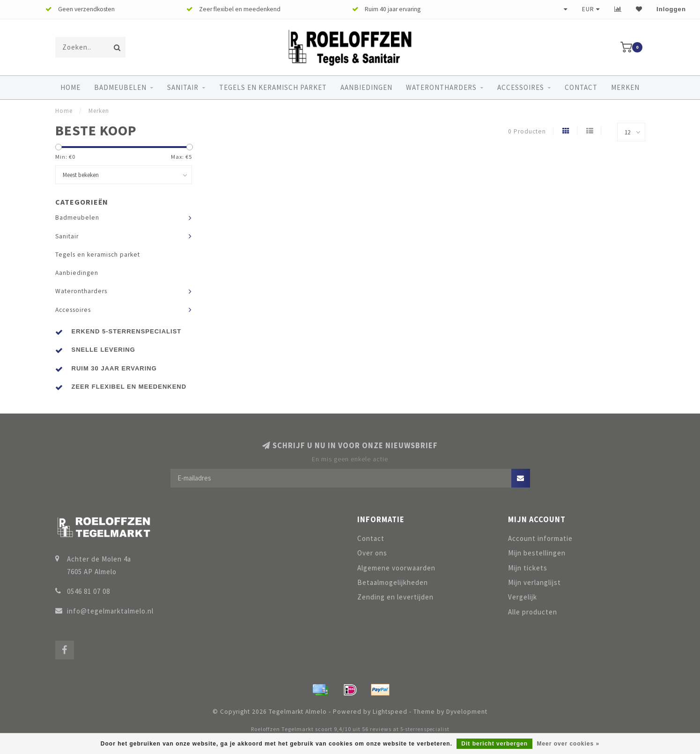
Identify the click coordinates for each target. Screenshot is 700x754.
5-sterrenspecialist (425, 729)
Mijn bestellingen (537, 553)
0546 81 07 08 (88, 591)
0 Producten (527, 131)
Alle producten (533, 612)
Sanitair (183, 87)
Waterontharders (441, 87)
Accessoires (521, 87)
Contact (581, 87)
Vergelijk (523, 597)
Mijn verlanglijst (534, 582)
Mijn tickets (528, 568)
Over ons (372, 553)
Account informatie (540, 538)
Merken (625, 87)
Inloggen (671, 9)
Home (70, 87)
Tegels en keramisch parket (273, 87)
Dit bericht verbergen (494, 744)
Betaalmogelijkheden (393, 582)
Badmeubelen (120, 87)
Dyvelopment (467, 712)
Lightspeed (390, 712)
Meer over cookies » (568, 744)
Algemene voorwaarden (396, 568)
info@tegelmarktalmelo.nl (110, 611)
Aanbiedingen (366, 87)
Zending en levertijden (395, 597)
